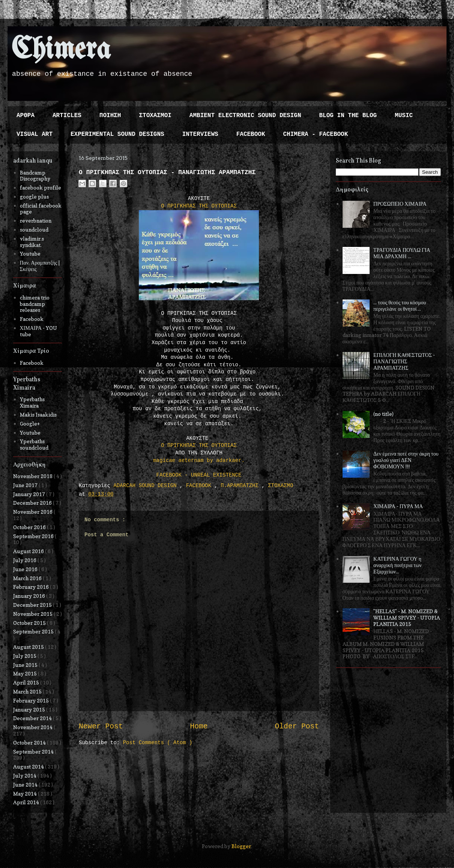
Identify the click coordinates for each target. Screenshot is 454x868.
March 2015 (28, 691)
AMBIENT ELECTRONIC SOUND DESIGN (245, 116)
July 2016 (25, 560)
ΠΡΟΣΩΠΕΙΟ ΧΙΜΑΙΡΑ (400, 204)
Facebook (32, 319)
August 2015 (29, 647)
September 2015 (34, 631)
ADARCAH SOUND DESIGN (146, 486)
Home (199, 727)
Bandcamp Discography (35, 176)
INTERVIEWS (200, 134)
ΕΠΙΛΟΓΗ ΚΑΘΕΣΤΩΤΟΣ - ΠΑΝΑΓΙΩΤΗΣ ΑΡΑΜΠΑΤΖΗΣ (404, 361)
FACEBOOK (251, 134)
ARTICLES (67, 116)
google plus (34, 196)
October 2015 (30, 623)
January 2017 (30, 494)
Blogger (241, 846)
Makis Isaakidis (38, 414)
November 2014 (33, 727)
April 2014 (27, 802)
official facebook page (41, 209)
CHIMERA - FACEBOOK (315, 134)
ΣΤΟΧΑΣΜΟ (280, 486)
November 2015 (33, 614)
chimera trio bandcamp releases (35, 304)
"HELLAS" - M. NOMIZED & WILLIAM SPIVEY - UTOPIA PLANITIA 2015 (407, 618)
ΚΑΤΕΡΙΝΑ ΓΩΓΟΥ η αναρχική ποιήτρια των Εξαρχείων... (397, 565)
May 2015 (26, 673)
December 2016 (33, 503)
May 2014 (26, 794)
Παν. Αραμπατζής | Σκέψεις (40, 266)
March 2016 (28, 578)
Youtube (30, 253)
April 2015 (27, 682)
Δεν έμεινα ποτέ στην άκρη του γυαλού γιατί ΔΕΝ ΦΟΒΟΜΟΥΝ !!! (406, 460)
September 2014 (34, 751)
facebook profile (41, 187)
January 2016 (30, 596)
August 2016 (29, 551)
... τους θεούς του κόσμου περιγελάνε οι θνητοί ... (400, 305)
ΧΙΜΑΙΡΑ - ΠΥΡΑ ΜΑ (398, 506)
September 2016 (34, 536)
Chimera (61, 50)
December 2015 (33, 605)
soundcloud (34, 229)
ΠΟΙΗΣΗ (110, 116)
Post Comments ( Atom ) (158, 743)
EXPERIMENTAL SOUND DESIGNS (117, 134)
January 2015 (30, 709)
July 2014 (25, 775)
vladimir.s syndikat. (32, 242)
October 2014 (30, 742)
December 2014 (33, 718)
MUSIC (404, 116)
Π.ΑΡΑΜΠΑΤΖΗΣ (241, 486)
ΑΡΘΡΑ (26, 116)
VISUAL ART (35, 134)
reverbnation (36, 220)
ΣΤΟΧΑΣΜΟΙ (155, 116)
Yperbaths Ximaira (32, 402)
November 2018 (33, 476)
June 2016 (26, 569)
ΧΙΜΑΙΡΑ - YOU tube (39, 331)
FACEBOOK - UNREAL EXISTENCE (199, 475)
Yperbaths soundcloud (34, 444)
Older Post (297, 727)
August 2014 (29, 766)
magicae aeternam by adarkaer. (199, 460)
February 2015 (32, 700)
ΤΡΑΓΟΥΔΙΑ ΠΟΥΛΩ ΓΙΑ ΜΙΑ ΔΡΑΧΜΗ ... (402, 253)
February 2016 (32, 587)
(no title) (383, 414)
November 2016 (33, 512)
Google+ (30, 423)
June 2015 (26, 665)
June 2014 (26, 785)
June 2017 (26, 485)
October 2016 (30, 527)
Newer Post (101, 727)
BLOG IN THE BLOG (348, 116)
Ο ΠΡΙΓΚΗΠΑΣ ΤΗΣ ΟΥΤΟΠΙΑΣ (199, 206)
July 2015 (25, 656)
